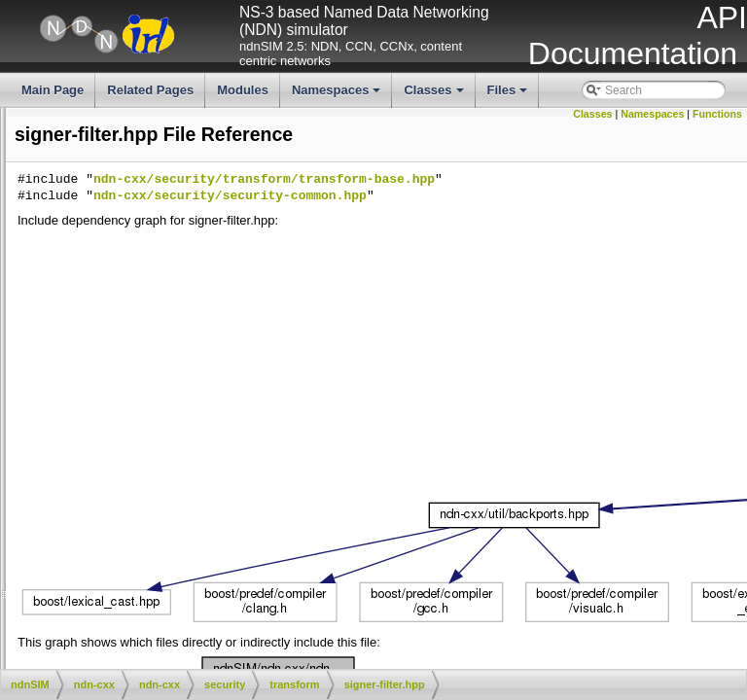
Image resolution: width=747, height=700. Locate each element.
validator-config (163, 610)
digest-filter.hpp (178, 232)
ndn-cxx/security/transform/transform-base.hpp (556, 180)
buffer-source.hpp (185, 199)
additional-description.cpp (190, 626)
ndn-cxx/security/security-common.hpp (522, 196)
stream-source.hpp (188, 495)
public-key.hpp (177, 364)
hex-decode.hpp (181, 265)
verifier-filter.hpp (180, 594)
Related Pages (150, 90)
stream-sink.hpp (180, 462)
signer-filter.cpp (178, 380)
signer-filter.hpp (179, 397)
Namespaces (338, 95)
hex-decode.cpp (180, 249)
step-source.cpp (47, 413)
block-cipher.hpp (181, 134)
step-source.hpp (181, 430)
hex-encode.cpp (180, 282)
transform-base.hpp (190, 561)
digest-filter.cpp (178, 216)
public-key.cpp (176, 347)
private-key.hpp (178, 331)
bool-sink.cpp (174, 151)
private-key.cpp (178, 314)
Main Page (53, 90)
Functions (717, 114)
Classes (435, 95)
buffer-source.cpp (51, 183)
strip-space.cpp (178, 511)
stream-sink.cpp (180, 446)
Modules (243, 90)
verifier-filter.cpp (180, 577)
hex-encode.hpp (181, 298)
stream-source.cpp (54, 478)
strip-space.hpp (179, 528)
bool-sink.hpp (174, 166)
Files (509, 95)
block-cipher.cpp (181, 118)
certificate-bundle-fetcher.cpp (198, 659)
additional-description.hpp (190, 643)
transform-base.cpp (56, 544)
